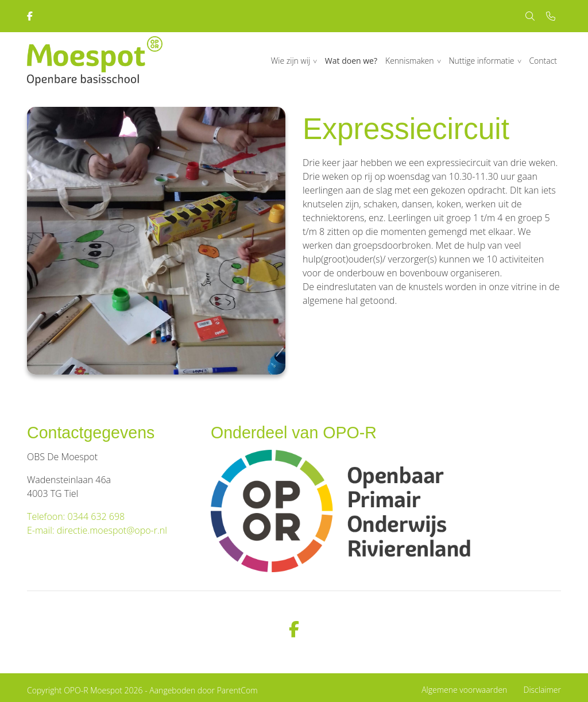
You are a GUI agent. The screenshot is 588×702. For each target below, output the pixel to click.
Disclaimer (542, 690)
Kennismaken (410, 61)
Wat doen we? (351, 61)
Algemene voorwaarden (464, 690)
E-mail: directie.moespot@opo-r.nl (97, 530)
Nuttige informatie (481, 61)
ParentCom (237, 690)
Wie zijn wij (291, 61)
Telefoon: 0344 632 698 (76, 516)
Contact (543, 61)
